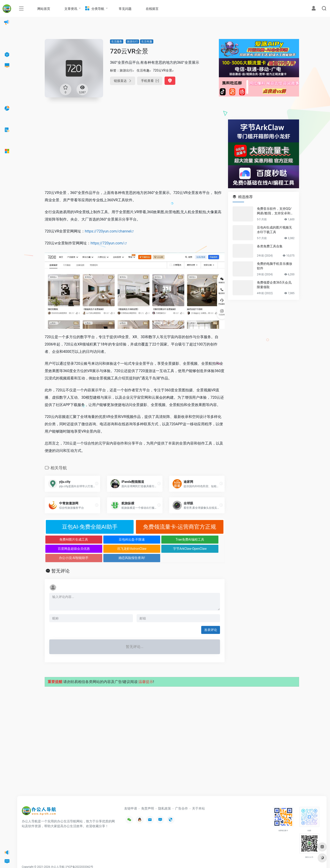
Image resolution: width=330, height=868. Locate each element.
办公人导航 (58, 858)
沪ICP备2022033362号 (79, 858)
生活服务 (117, 41)
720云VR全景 (162, 70)
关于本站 (198, 799)
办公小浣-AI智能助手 (157, 549)
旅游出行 (132, 41)
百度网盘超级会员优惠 (202, 539)
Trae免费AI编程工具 (157, 539)
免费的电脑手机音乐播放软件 (275, 266)
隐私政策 (165, 799)
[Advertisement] (135, 152)
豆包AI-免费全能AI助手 (90, 527)
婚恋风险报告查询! (202, 549)
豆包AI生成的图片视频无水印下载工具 (274, 230)
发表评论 (211, 621)
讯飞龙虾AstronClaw (67, 549)
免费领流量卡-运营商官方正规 (180, 527)
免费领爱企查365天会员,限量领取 (274, 285)
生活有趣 (147, 41)
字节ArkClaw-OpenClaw (112, 549)
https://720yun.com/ (107, 243)
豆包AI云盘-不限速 (112, 539)
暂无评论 (60, 562)
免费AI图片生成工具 (67, 539)
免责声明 (148, 799)
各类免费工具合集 (270, 246)
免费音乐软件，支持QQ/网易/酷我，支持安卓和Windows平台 (275, 211)
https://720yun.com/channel (108, 231)
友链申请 (131, 799)
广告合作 (181, 799)
